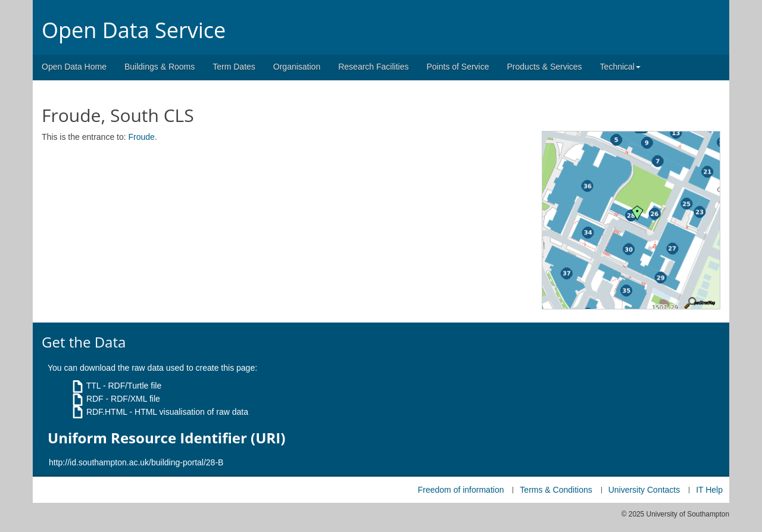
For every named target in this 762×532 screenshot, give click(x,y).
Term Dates (234, 67)
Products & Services (545, 67)
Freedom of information (461, 490)
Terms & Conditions (556, 490)
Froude (142, 137)
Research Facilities (373, 67)
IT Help (709, 490)
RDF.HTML (107, 412)
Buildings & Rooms (160, 67)
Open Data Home (74, 67)
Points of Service (457, 67)
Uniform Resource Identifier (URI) (166, 438)
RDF (95, 399)
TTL (93, 386)
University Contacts (644, 490)
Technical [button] (620, 67)
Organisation (297, 67)
